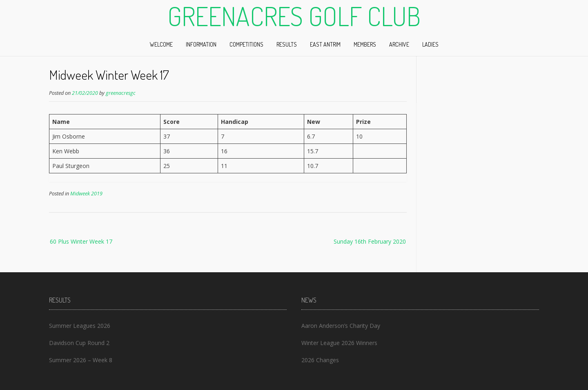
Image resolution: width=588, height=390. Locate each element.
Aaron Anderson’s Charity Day (341, 326)
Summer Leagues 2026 (80, 326)
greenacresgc (121, 93)
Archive (399, 44)
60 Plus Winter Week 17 (81, 241)
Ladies (430, 44)
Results (287, 44)
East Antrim (325, 44)
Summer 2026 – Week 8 (81, 360)
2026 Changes (320, 360)
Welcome (161, 44)
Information (201, 44)
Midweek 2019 (86, 194)
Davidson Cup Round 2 (79, 343)
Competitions (246, 44)
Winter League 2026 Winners (339, 343)
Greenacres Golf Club (294, 16)
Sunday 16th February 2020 (370, 241)
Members (365, 44)
